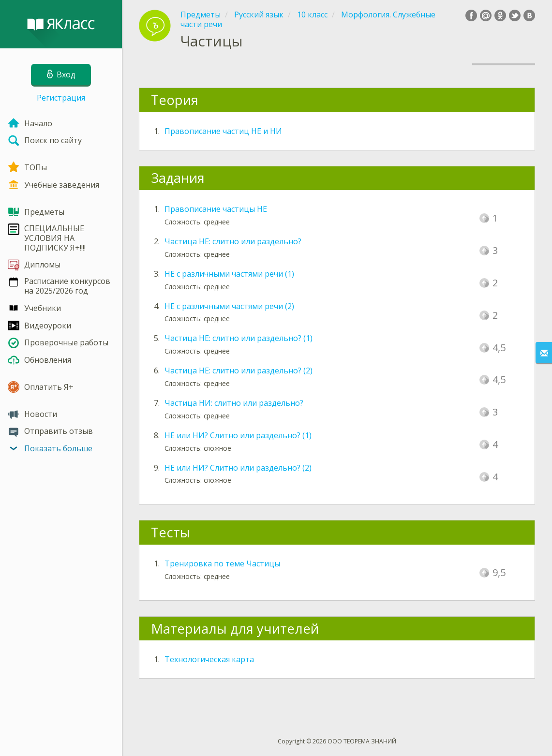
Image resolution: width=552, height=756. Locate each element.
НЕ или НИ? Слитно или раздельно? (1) (238, 435)
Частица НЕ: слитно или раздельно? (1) (239, 338)
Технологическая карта (209, 659)
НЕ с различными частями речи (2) (229, 306)
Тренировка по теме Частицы (222, 563)
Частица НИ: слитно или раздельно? (234, 403)
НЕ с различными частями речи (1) (229, 274)
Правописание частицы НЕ (216, 209)
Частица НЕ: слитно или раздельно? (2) (239, 371)
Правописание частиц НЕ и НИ (223, 131)
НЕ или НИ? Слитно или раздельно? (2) (238, 468)
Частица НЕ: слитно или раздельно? (233, 241)
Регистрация (61, 98)
